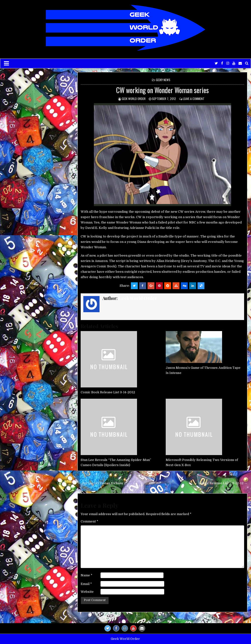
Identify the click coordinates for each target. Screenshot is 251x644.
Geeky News (163, 80)
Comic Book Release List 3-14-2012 (108, 392)
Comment (89, 521)
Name (87, 575)
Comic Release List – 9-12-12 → (223, 483)
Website (87, 592)
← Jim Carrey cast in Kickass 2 (102, 483)
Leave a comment (194, 99)
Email (86, 584)
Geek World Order (134, 99)
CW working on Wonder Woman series (163, 90)
